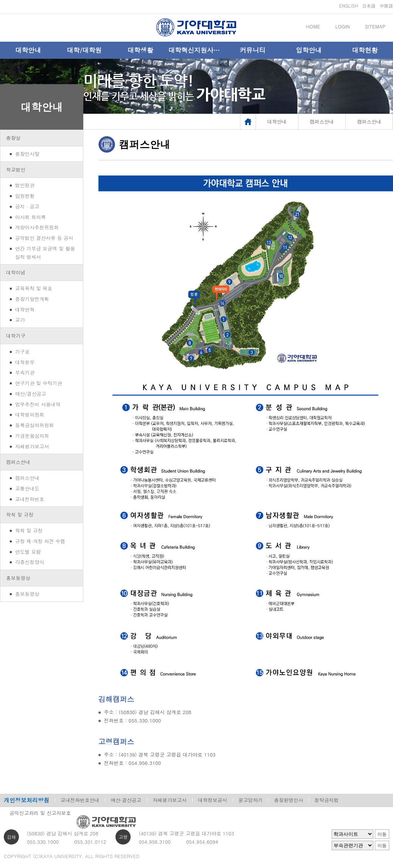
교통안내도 (27, 488)
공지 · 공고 (27, 206)
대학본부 (25, 362)
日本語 (369, 5)
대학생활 (140, 50)
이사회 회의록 (30, 217)
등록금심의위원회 (34, 425)
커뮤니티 (253, 50)
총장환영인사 (289, 800)
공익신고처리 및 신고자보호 (40, 813)
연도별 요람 (28, 552)
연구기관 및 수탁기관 (39, 383)
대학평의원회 (30, 414)
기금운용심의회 (32, 436)
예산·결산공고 (126, 800)
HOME (313, 26)
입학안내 (309, 50)
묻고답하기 (251, 800)
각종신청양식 (30, 562)
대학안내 (28, 50)
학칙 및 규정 (20, 515)
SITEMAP (375, 26)
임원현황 (25, 196)
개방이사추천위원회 (37, 227)
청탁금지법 (327, 800)
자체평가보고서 (32, 446)
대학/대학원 (84, 50)
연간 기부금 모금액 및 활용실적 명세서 (45, 253)
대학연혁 (25, 309)
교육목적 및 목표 (34, 288)
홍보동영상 (18, 578)
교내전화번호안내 (80, 800)
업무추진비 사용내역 (38, 404)
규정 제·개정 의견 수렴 (40, 541)
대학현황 (365, 50)
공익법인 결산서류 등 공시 (44, 238)
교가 (20, 320)
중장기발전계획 (32, 299)
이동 (382, 834)
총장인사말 (27, 154)
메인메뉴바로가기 (0, 0)
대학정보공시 (213, 800)
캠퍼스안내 (18, 462)
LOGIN (343, 26)
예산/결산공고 (31, 394)
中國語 (386, 5)
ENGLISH (349, 5)
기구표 (22, 352)
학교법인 (16, 170)
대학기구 (16, 336)
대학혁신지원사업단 (196, 50)
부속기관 (25, 372)
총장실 (13, 138)
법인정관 (25, 185)
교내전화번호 (30, 499)
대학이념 (16, 272)
